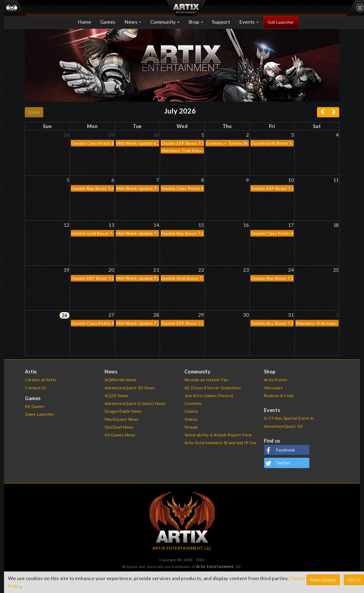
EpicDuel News (119, 427)
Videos (191, 419)
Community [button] (165, 22)
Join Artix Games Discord (209, 396)
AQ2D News (116, 396)
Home (84, 22)
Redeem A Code (279, 396)
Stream (191, 427)
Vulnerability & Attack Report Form (218, 435)
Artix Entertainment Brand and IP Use (221, 443)
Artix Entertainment (215, 566)
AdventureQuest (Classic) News (135, 403)
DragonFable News (123, 411)
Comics (191, 411)
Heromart (273, 388)
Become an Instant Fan (206, 380)
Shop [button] (196, 22)
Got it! (354, 580)
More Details (323, 580)
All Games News (120, 435)
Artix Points (276, 380)
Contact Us (36, 388)
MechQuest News (122, 419)
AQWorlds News (120, 380)
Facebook (280, 450)
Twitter (277, 463)
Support (221, 22)
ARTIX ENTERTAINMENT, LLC (182, 548)
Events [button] (249, 22)
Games (108, 22)
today (34, 112)
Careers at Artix (41, 380)
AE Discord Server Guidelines (213, 388)
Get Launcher (281, 22)
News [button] (133, 22)
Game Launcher (40, 414)
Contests (193, 403)
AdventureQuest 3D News (130, 388)
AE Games (35, 406)
